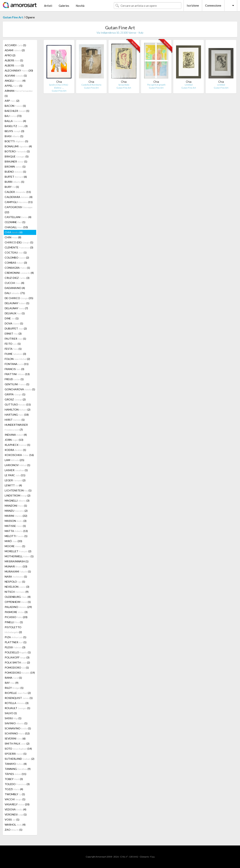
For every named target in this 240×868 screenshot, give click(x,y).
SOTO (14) (18, 749)
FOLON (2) (17, 359)
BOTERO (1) (17, 151)
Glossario (144, 857)
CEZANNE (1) (15, 222)
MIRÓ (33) (13, 541)
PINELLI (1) (14, 622)
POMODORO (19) (20, 673)
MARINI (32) (16, 516)
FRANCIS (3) (14, 369)
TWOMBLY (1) (15, 794)
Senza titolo (124, 85)
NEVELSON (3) (17, 587)
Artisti (48, 6)
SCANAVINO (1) (18, 728)
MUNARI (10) (16, 566)
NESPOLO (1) (15, 582)
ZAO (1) (13, 830)
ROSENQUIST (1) (19, 698)
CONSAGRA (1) (17, 268)
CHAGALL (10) (16, 227)
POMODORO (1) (17, 668)
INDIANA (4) (16, 435)
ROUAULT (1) (17, 708)
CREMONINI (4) (19, 273)
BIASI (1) (14, 136)
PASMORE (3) (16, 612)
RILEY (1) (14, 688)
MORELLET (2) (18, 551)
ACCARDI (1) (15, 45)
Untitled (189, 85)
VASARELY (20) (17, 804)
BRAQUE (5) (17, 156)
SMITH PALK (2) (17, 744)
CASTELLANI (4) (18, 217)
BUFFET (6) (16, 177)
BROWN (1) (15, 167)
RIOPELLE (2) (18, 693)
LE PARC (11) (15, 475)
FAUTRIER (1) (15, 339)
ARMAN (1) (19, 93)
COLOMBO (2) (17, 258)
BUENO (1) (15, 172)
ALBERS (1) (14, 60)
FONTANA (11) (17, 364)
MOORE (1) (15, 546)
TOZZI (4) (14, 789)
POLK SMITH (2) (17, 662)
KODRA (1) (15, 450)
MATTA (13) (16, 531)
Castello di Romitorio (91, 85)
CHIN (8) (13, 237)
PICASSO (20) (16, 617)
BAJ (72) (13, 116)
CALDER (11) (18, 192)
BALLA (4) (15, 121)
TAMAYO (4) (16, 764)
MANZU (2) (16, 511)
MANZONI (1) (16, 506)
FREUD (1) (14, 379)
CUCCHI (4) (14, 283)
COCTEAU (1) (16, 252)
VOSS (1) (12, 819)
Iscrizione (193, 5)
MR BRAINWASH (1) (17, 561)
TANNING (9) (18, 769)
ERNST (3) (13, 334)
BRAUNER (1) (16, 161)
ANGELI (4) (15, 81)
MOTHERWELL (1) (19, 556)
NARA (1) (16, 577)
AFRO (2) (10, 55)
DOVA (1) (14, 323)
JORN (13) (14, 440)
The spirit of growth (156, 85)
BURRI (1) (14, 182)
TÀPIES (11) (15, 774)
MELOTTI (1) (16, 536)
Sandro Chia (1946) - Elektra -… (59, 86)
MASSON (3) (16, 521)
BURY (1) (12, 187)
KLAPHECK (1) (17, 445)
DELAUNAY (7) (16, 308)
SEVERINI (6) (15, 738)
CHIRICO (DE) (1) (19, 242)
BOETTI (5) (16, 141)
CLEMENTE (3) (19, 247)
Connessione (213, 5)
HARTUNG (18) (17, 415)
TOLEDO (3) (17, 784)
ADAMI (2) (15, 50)
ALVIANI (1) (16, 76)
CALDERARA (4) (19, 197)
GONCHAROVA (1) (20, 389)
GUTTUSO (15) (18, 404)
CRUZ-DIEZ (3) (17, 278)
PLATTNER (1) (16, 642)
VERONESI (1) (16, 814)
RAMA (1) (13, 678)
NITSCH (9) (17, 592)
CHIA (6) (14, 232)
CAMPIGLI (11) (19, 202)
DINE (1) (12, 318)
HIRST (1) (15, 420)
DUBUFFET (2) (16, 328)
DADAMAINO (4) (15, 288)
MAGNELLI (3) (17, 501)
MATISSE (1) (15, 526)
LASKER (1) (16, 470)
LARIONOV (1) (17, 465)
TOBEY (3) (14, 779)
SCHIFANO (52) (17, 733)
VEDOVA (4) (15, 809)
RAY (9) (12, 683)
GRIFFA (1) (15, 394)
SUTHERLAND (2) (19, 759)
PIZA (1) (15, 637)
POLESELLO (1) (18, 652)
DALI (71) (15, 293)
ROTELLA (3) (17, 703)
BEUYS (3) (14, 131)
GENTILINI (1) (17, 384)
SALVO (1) (11, 713)
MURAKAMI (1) (18, 571)
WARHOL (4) (15, 825)
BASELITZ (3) (16, 126)
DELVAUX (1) (15, 313)
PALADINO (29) (18, 607)
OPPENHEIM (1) (18, 602)
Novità (80, 6)
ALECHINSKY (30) (19, 70)
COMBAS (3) (16, 263)
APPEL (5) (13, 86)
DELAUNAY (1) (17, 303)
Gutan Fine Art (13, 17)
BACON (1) (15, 106)
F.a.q (152, 857)
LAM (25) (14, 460)
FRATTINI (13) (17, 374)
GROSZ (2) (15, 399)
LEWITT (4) (13, 485)
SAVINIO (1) (16, 723)
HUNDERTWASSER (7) (16, 427)
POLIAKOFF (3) (17, 657)
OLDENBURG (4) (18, 597)
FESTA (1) (13, 349)
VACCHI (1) (15, 799)
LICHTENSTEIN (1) (18, 490)
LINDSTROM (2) (18, 495)
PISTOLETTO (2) (13, 630)
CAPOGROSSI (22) (19, 210)
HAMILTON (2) (18, 410)
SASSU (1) (13, 718)
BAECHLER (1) (17, 111)
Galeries (64, 6)
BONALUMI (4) (18, 146)
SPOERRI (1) (16, 754)
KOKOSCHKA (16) (19, 455)
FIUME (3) (15, 354)
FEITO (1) (13, 344)
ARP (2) (12, 101)
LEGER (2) (15, 480)
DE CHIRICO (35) (19, 298)
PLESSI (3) (15, 647)
